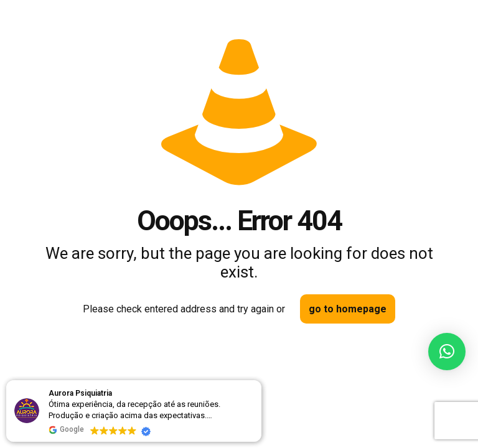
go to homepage (348, 309)
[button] (447, 352)
